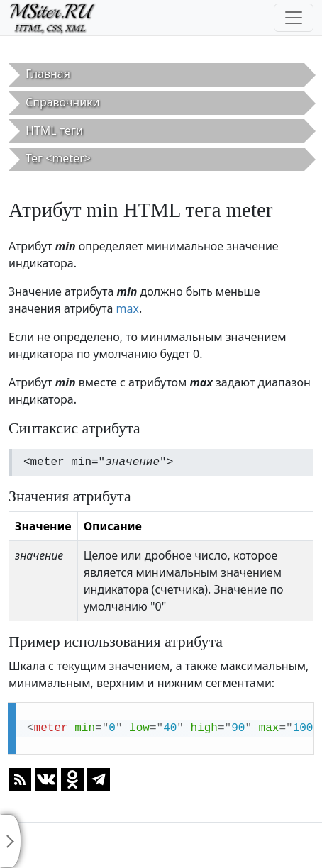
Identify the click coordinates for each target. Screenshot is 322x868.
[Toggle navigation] (294, 18)
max (127, 308)
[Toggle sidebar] (11, 841)
